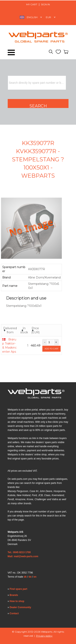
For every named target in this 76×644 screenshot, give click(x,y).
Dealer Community (20, 607)
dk (25, 577)
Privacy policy (44, 636)
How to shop (17, 601)
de (30, 577)
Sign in (45, 4)
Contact (14, 613)
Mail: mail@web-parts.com (23, 556)
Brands (14, 595)
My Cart (32, 4)
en (35, 577)
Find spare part (19, 589)
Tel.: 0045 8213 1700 (19, 552)
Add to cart (51, 349)
